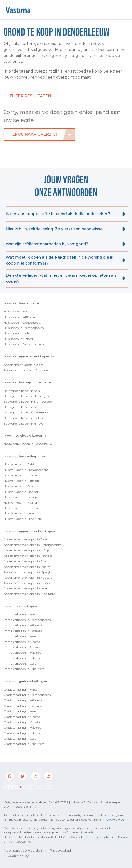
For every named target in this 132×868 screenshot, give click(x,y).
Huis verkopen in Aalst (19, 464)
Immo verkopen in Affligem (23, 625)
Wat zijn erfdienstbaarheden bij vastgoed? (47, 244)
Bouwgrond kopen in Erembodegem (29, 402)
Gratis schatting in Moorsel (22, 717)
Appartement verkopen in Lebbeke (28, 583)
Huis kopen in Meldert (18, 339)
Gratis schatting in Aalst (20, 690)
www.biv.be (115, 820)
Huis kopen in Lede (16, 333)
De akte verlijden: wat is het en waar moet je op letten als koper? (61, 278)
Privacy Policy (91, 837)
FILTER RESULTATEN (30, 96)
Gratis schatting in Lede (20, 739)
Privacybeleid (60, 851)
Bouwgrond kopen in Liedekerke (26, 412)
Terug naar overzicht (35, 134)
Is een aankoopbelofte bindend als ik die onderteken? (58, 214)
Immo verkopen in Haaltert (22, 653)
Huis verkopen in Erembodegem (26, 470)
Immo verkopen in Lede (20, 664)
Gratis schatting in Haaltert (22, 727)
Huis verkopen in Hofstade (21, 481)
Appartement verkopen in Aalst (26, 539)
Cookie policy (18, 856)
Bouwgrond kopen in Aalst (22, 391)
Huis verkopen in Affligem (21, 475)
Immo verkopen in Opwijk (22, 647)
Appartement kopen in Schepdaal (27, 370)
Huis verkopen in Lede (19, 513)
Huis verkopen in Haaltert (21, 503)
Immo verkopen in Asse (20, 636)
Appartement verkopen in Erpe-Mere (29, 594)
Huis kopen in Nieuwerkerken (24, 344)
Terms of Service (117, 837)
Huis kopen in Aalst (17, 311)
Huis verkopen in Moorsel (21, 492)
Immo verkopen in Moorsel (22, 642)
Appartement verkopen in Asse (25, 561)
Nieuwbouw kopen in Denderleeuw (28, 444)
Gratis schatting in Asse (20, 711)
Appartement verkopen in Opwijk (27, 572)
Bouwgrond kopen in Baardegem (27, 396)
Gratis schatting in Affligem (23, 700)
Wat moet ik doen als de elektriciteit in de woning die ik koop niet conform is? (60, 260)
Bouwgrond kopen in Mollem (24, 418)
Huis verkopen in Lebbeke (21, 508)
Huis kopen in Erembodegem (24, 328)
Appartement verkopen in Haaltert (28, 578)
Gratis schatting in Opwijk (22, 722)
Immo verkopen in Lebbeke (23, 658)
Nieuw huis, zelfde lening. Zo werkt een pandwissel (55, 229)
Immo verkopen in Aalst (20, 614)
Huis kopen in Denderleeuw (22, 322)
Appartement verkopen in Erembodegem (32, 545)
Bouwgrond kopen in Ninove (23, 423)
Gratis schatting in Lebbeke (23, 733)
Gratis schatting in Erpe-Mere (24, 744)
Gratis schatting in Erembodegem (27, 695)
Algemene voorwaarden (23, 851)
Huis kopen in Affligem (19, 317)
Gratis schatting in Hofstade (23, 706)
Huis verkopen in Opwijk (21, 497)
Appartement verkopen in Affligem (28, 550)
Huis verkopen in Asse (18, 486)
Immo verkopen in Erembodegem (27, 620)
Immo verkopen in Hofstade (23, 631)
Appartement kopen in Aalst (23, 365)
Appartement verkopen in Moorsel (27, 567)
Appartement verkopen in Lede (25, 588)
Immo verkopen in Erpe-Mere (24, 669)
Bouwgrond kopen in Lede (22, 407)
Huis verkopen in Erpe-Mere (23, 519)
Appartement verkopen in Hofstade (28, 556)
